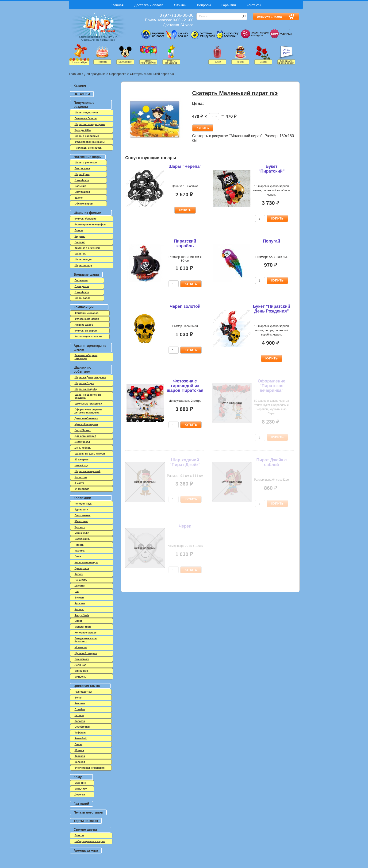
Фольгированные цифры (91, 224)
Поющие (80, 242)
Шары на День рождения (90, 377)
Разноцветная (83, 692)
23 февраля (82, 459)
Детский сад (82, 442)
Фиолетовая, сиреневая (90, 768)
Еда (77, 592)
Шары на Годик (84, 383)
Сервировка (118, 74)
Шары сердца (83, 265)
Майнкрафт (82, 533)
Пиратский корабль (185, 243)
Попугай (271, 241)
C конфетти (82, 180)
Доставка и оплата (149, 5)
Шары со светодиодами (90, 124)
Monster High (83, 627)
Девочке (80, 795)
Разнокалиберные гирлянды (86, 357)
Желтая (79, 750)
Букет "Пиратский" (272, 169)
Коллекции (82, 498)
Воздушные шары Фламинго (86, 640)
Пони (78, 556)
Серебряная (82, 727)
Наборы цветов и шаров (90, 841)
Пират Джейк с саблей (271, 462)
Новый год (81, 465)
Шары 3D (80, 254)
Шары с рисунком (86, 162)
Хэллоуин (81, 477)
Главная (117, 5)
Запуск (79, 198)
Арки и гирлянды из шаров (90, 348)
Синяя (79, 744)
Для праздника (95, 74)
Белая (79, 698)
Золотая (80, 721)
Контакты (254, 5)
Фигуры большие (86, 219)
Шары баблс (82, 298)
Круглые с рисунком (87, 248)
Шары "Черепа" (185, 166)
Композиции (84, 307)
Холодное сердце (86, 633)
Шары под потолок (87, 112)
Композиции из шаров (89, 336)
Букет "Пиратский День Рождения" (272, 309)
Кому (78, 777)
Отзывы (180, 5)
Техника (80, 551)
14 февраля (82, 489)
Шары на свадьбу (86, 389)
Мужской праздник (86, 424)
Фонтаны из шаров (87, 313)
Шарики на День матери (90, 454)
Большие (80, 186)
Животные (81, 521)
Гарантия (229, 5)
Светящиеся (82, 192)
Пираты (80, 545)
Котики (79, 574)
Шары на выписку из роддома (88, 396)
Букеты (79, 835)
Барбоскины (82, 539)
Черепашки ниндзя (86, 562)
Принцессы (82, 568)
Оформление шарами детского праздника (88, 411)
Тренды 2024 (83, 130)
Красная (80, 756)
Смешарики (82, 659)
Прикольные (83, 515)
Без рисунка (82, 168)
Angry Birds (82, 615)
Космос (79, 609)
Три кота (80, 527)
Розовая (80, 703)
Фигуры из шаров (86, 331)
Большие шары (86, 274)
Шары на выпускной (88, 471)
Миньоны (81, 677)
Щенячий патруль (86, 653)
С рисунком (82, 286)
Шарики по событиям (83, 369)
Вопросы (204, 5)
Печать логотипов (88, 812)
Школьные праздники (88, 404)
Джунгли (80, 586)
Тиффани (81, 733)
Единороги (81, 509)
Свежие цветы (85, 829)
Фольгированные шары (90, 142)
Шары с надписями (87, 136)
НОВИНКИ (82, 94)
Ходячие (80, 236)
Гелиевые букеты (86, 118)
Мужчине (80, 783)
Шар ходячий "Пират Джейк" (185, 462)
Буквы (79, 230)
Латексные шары (88, 157)
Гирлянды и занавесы (89, 148)
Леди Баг (80, 665)
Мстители (81, 647)
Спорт (79, 621)
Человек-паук (83, 504)
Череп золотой (185, 306)
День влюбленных (86, 418)
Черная (79, 715)
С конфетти (82, 292)
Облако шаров (84, 204)
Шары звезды (83, 259)
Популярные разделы (84, 105)
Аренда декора (86, 850)
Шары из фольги (88, 213)
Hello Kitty (81, 580)
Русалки (80, 603)
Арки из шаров (84, 325)
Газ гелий (81, 804)
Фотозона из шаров (87, 319)
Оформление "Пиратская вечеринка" (272, 386)
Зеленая (80, 762)
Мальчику (81, 789)
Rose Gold (81, 738)
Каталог (80, 85)
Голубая (80, 709)
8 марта (79, 483)
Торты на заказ (86, 821)
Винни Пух (81, 671)
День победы (83, 448)
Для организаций (85, 436)
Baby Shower (83, 430)
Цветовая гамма (87, 686)
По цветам (81, 280)
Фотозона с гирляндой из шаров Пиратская (185, 386)
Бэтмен (79, 598)
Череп (185, 526)
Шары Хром (82, 174)
